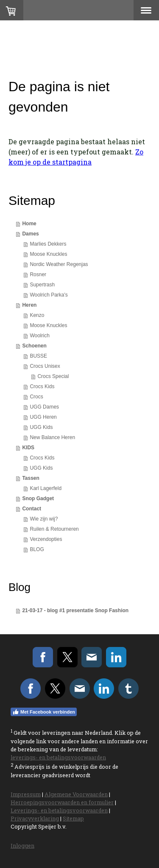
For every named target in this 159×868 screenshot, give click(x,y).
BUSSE (38, 356)
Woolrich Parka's (49, 295)
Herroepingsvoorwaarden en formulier (62, 802)
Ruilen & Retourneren (54, 529)
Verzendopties (46, 539)
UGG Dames (44, 407)
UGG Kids (41, 427)
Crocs (36, 397)
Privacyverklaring (35, 818)
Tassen (31, 478)
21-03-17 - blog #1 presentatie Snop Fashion (75, 610)
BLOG (37, 549)
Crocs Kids (42, 386)
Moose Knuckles (48, 254)
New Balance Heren (52, 437)
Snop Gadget (38, 498)
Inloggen (22, 846)
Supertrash (42, 285)
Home (29, 224)
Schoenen (34, 346)
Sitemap (73, 818)
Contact (32, 509)
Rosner (38, 274)
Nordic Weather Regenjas (59, 264)
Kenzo (37, 315)
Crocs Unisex (45, 366)
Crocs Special (53, 376)
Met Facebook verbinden (44, 712)
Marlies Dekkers (48, 244)
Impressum (26, 794)
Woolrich (39, 336)
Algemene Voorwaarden (76, 794)
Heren (29, 305)
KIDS (28, 448)
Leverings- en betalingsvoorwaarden (59, 810)
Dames (30, 234)
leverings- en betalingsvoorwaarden (58, 757)
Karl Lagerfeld (46, 488)
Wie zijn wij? (44, 519)
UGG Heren (43, 417)
